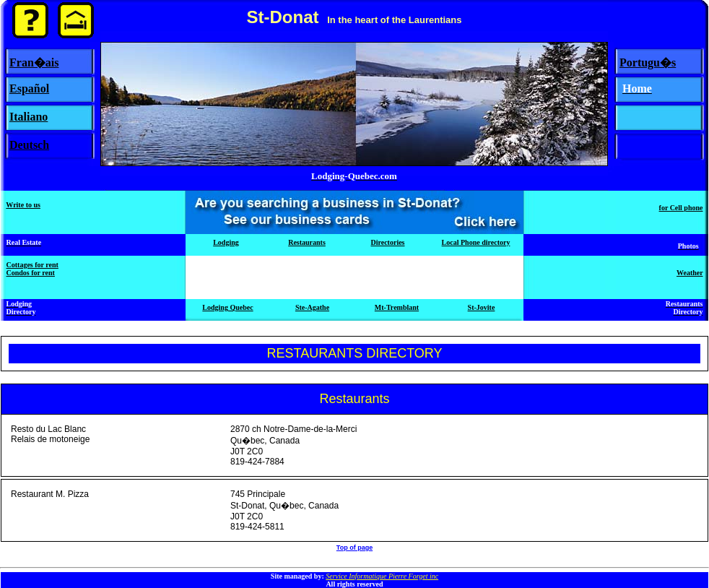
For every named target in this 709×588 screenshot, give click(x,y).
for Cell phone (681, 208)
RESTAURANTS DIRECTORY (354, 353)
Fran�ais (34, 62)
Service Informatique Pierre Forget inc (382, 576)
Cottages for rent (32, 265)
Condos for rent (31, 273)
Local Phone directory (476, 242)
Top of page (354, 548)
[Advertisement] (354, 277)
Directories (387, 242)
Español (29, 88)
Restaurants (307, 242)
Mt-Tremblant (397, 307)
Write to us (23, 205)
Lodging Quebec (227, 307)
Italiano (29, 117)
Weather (690, 273)
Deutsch (29, 145)
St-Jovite (482, 307)
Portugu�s (648, 62)
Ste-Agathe (312, 307)
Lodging (226, 242)
